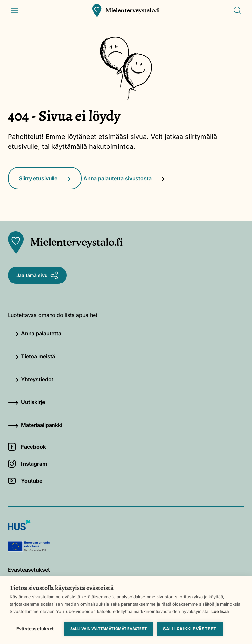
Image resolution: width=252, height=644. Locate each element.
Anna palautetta (35, 333)
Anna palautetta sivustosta (124, 178)
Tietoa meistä (31, 356)
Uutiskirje (26, 402)
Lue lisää (220, 611)
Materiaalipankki (35, 425)
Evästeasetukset (35, 629)
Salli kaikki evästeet (190, 629)
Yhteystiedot (31, 379)
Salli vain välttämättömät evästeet (108, 629)
